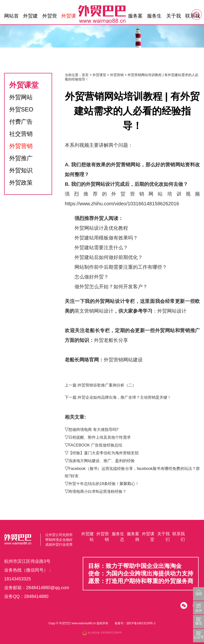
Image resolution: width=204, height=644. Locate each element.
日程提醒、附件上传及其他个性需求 (100, 437)
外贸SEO (21, 109)
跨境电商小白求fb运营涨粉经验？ (97, 491)
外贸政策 (21, 183)
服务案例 (135, 17)
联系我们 (193, 17)
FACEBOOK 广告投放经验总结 (95, 445)
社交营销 (21, 134)
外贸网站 (21, 97)
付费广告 (21, 122)
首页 (85, 75)
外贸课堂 (69, 17)
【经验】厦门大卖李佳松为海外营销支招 (103, 453)
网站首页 (11, 17)
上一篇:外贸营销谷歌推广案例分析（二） (100, 385)
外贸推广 (21, 158)
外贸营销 (50, 17)
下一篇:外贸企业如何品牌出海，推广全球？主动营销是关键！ (118, 397)
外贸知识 (21, 170)
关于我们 (174, 17)
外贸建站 (30, 17)
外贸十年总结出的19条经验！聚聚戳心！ (104, 484)
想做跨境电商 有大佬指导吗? (93, 430)
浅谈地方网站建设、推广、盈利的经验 (102, 461)
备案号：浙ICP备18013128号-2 (135, 623)
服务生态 (154, 17)
